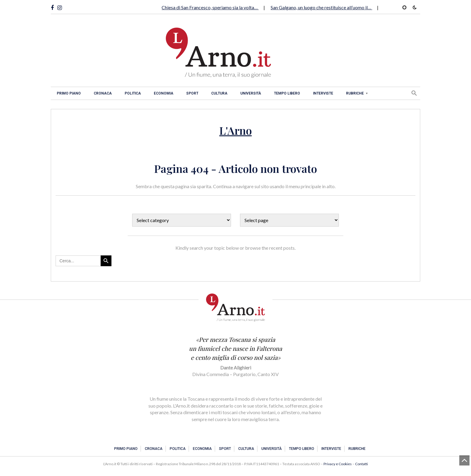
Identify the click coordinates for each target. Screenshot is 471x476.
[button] (414, 93)
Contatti (362, 464)
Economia (164, 93)
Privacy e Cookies (338, 464)
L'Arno (235, 130)
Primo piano (69, 93)
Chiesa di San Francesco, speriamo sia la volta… (210, 7)
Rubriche (355, 93)
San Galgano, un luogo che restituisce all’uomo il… (321, 7)
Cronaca (103, 93)
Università (251, 93)
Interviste (323, 93)
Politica (133, 93)
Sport (192, 93)
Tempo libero (287, 93)
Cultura (219, 93)
